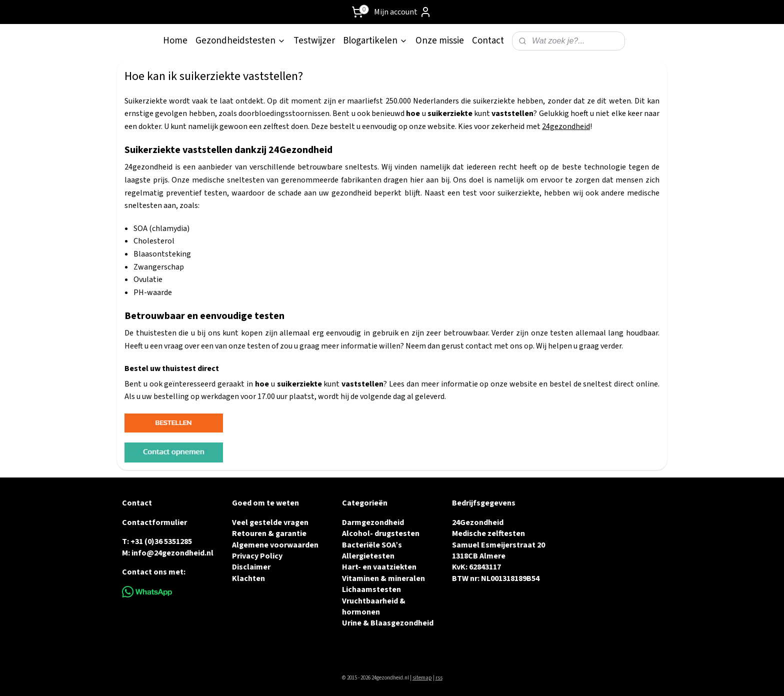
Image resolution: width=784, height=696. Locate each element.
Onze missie (440, 41)
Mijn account (403, 12)
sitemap (422, 678)
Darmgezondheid (373, 522)
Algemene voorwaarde (273, 545)
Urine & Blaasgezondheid (388, 623)
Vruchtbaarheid (370, 601)
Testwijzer (314, 41)
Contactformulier (154, 522)
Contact (488, 41)
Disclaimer (251, 567)
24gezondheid (566, 126)
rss (439, 678)
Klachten (248, 578)
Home (175, 41)
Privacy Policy (257, 556)
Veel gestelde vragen (270, 522)
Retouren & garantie (269, 533)
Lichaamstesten (371, 589)
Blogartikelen (375, 41)
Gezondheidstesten (240, 41)
